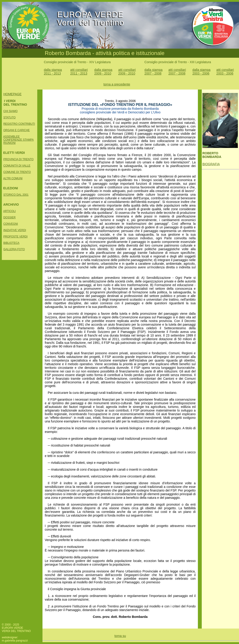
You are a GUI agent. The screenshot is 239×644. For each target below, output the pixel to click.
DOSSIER (10, 217)
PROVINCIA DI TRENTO (19, 159)
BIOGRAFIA (211, 164)
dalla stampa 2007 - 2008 (153, 72)
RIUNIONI (10, 143)
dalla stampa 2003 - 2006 (201, 72)
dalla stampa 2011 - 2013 (53, 72)
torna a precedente (117, 84)
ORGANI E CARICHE (17, 130)
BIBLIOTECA (11, 243)
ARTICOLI (9, 211)
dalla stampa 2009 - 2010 (103, 72)
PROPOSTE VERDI (16, 237)
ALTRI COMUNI (13, 178)
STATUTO (10, 117)
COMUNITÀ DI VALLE (17, 166)
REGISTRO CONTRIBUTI (19, 124)
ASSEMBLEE (11, 137)
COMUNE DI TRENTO (17, 172)
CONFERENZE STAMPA (19, 140)
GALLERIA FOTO (14, 249)
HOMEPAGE (12, 94)
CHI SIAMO (11, 111)
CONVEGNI (11, 224)
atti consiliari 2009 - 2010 (127, 72)
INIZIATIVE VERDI (15, 230)
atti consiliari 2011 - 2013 (79, 72)
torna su (120, 636)
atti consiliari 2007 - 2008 (177, 72)
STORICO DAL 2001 (16, 195)
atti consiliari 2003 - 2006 (225, 72)
